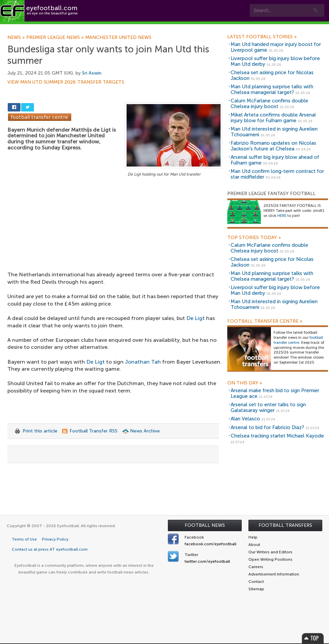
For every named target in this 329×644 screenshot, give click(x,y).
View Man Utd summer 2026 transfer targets (66, 82)
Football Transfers (285, 525)
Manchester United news (118, 38)
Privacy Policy (55, 539)
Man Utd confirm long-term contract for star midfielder (277, 174)
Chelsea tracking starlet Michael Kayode (277, 436)
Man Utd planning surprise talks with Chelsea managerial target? (272, 89)
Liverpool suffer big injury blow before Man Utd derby (275, 61)
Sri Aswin (92, 73)
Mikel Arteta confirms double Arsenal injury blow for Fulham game (273, 118)
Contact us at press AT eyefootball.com (50, 549)
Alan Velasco (245, 419)
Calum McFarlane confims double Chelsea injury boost (269, 104)
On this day (245, 383)
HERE (282, 216)
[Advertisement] (115, 228)
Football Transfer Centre (265, 321)
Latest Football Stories (262, 37)
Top (313, 638)
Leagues (137, 27)
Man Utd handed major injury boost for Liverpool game (276, 47)
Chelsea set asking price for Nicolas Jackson (272, 75)
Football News (205, 525)
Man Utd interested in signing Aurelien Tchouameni (274, 132)
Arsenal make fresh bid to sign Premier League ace (275, 393)
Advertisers (250, 27)
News (17, 38)
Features (100, 27)
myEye (172, 27)
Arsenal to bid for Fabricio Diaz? (267, 427)
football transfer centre (298, 340)
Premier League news (56, 38)
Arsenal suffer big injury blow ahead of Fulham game (275, 160)
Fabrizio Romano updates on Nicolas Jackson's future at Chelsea (273, 146)
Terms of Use (24, 539)
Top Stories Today (254, 238)
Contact (210, 27)
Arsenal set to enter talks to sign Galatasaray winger (268, 407)
